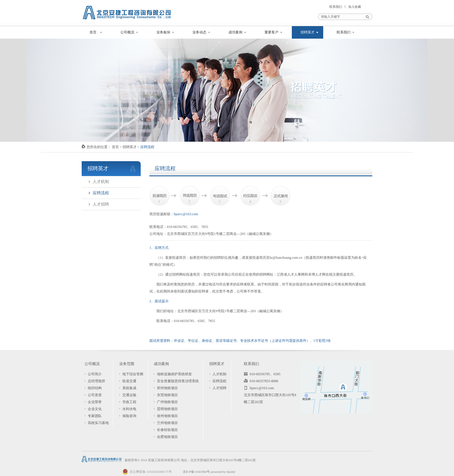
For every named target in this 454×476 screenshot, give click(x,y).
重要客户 (271, 32)
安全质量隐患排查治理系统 (178, 381)
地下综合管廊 (133, 374)
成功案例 (235, 32)
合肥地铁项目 (167, 437)
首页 (93, 32)
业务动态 (199, 32)
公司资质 (95, 395)
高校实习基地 (98, 423)
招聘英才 (308, 32)
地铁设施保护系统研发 (174, 374)
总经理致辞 (96, 381)
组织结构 (95, 388)
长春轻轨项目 (167, 430)
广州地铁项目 (167, 402)
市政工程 (129, 402)
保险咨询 (129, 416)
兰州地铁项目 (167, 423)
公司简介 (95, 374)
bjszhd (231, 472)
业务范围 (127, 364)
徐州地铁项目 (167, 416)
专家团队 (95, 416)
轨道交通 (129, 381)
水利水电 (129, 409)
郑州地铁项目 (167, 388)
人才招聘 (101, 204)
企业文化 (95, 409)
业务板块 (163, 32)
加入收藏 (355, 7)
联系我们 (336, 7)
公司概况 (127, 32)
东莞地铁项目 (167, 395)
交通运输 (129, 395)
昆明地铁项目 (167, 409)
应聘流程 (101, 193)
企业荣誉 (95, 402)
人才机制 (101, 182)
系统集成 (129, 388)
